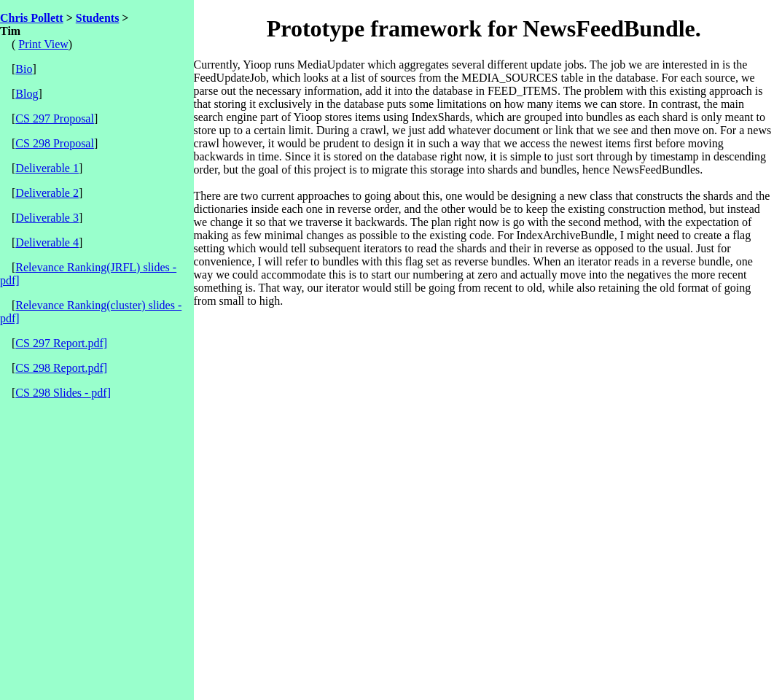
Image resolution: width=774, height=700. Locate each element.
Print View (43, 44)
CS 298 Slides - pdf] (63, 393)
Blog (27, 94)
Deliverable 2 (47, 193)
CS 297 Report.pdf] (61, 343)
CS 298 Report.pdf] (61, 368)
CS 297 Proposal (55, 118)
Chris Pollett (32, 18)
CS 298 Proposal (55, 143)
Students (98, 18)
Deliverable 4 (47, 242)
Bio (24, 69)
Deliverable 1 (47, 168)
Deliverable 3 (47, 218)
